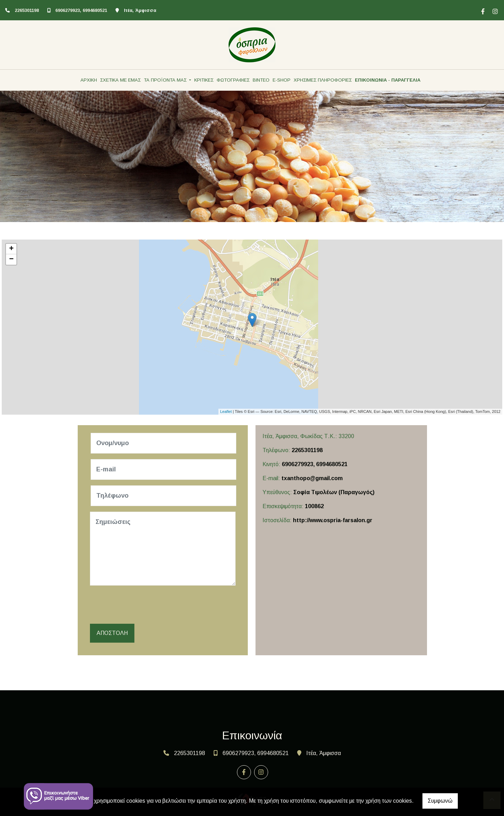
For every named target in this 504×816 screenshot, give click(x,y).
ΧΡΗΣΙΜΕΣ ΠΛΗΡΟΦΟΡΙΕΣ (323, 80)
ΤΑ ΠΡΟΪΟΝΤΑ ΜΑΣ (166, 80)
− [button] (11, 260)
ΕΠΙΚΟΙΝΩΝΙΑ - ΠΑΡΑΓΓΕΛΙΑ (388, 80)
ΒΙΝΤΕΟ (261, 80)
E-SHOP (282, 80)
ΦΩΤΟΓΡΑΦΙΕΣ (233, 80)
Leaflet (226, 412)
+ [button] (11, 249)
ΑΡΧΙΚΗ (89, 80)
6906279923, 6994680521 (81, 10)
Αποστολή (112, 633)
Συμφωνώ (440, 801)
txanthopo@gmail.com (312, 478)
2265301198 (27, 10)
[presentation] (145, 605)
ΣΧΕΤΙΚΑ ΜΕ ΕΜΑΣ (120, 80)
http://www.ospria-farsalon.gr (333, 520)
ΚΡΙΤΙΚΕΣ (204, 80)
